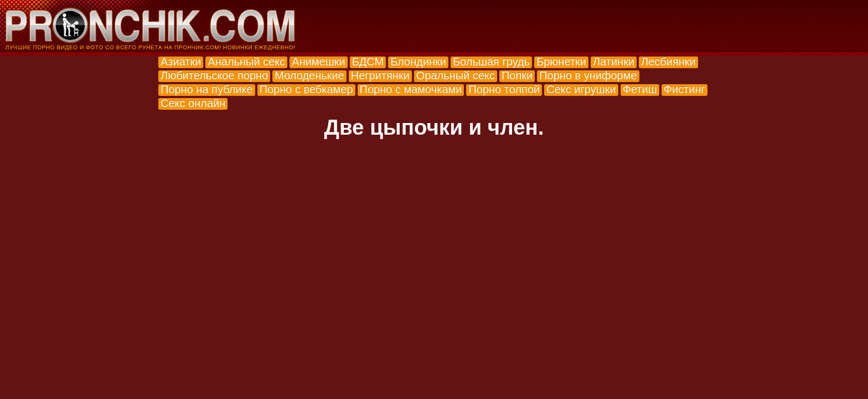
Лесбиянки (668, 62)
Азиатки (181, 62)
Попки (517, 75)
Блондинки (418, 62)
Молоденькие (309, 75)
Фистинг (684, 89)
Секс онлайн (193, 103)
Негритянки (380, 75)
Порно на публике (207, 89)
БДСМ (368, 62)
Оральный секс (456, 75)
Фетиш (640, 89)
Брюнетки (561, 62)
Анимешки (318, 62)
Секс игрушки (581, 89)
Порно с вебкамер (306, 89)
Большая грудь (491, 62)
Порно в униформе (588, 75)
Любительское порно (214, 75)
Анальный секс (246, 62)
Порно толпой (504, 89)
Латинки (614, 62)
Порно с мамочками (411, 89)
